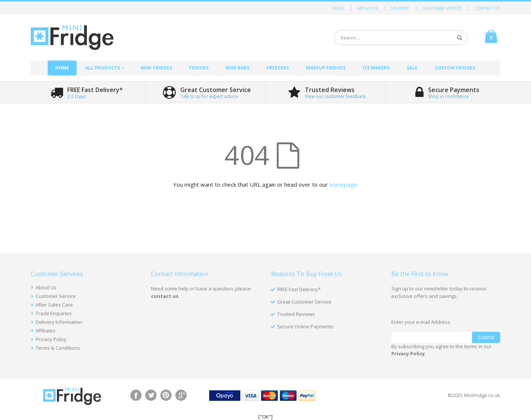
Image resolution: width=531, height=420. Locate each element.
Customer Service (442, 8)
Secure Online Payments (305, 326)
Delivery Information (59, 322)
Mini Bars (238, 68)
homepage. (344, 184)
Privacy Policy (51, 339)
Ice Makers (376, 68)
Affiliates (46, 331)
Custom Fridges (455, 68)
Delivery (400, 8)
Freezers (278, 68)
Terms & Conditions (58, 348)
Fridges (199, 68)
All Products (103, 68)
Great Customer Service (304, 302)
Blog (339, 8)
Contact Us (487, 8)
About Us (367, 8)
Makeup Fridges (326, 68)
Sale (412, 68)
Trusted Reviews (296, 314)
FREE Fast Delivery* (299, 289)
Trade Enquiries (54, 313)
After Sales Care (54, 305)
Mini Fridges (156, 68)
